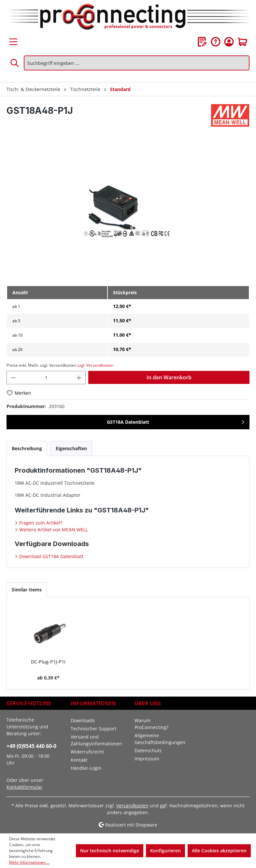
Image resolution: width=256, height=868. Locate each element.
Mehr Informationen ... (29, 862)
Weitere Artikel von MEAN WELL (53, 530)
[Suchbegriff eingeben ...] (137, 63)
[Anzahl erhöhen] (79, 378)
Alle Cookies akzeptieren (219, 851)
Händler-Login (86, 768)
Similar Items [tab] (27, 590)
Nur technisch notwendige (110, 851)
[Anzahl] (46, 378)
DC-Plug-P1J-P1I (48, 662)
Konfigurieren (165, 851)
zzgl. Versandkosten (95, 365)
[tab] (27, 448)
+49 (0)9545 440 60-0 (31, 746)
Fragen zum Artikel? (40, 523)
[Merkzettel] (202, 42)
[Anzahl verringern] (13, 378)
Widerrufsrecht (87, 752)
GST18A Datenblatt (128, 422)
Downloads (83, 720)
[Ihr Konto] (229, 42)
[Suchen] (15, 63)
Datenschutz (148, 750)
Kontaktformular (24, 787)
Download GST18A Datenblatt (51, 556)
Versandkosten (132, 806)
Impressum (147, 759)
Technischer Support (93, 729)
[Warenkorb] (243, 42)
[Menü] (13, 42)
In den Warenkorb (169, 377)
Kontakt (79, 760)
